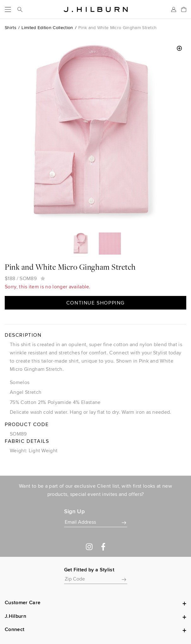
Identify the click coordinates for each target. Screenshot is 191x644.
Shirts (11, 27)
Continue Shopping (95, 303)
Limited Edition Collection (47, 27)
